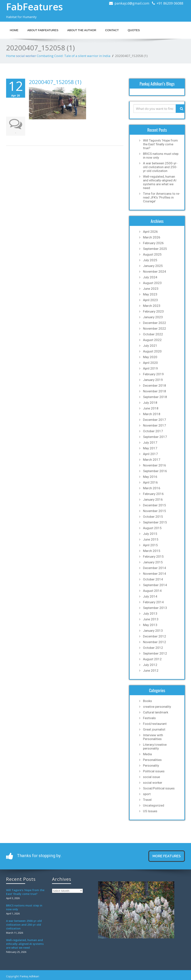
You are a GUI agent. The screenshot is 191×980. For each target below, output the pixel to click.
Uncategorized (154, 805)
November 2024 (155, 272)
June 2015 (151, 539)
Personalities (152, 760)
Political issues (154, 771)
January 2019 (153, 380)
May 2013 (150, 625)
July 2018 (150, 403)
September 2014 (155, 585)
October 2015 (153, 517)
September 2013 (155, 608)
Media (147, 754)
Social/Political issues (159, 788)
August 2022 (152, 340)
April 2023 (150, 300)
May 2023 (150, 294)
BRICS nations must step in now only (161, 156)
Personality (151, 765)
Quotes (134, 30)
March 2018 (152, 414)
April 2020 (150, 363)
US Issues (150, 811)
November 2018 (155, 391)
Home (14, 30)
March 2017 (152, 460)
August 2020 (152, 351)
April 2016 (150, 482)
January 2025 (153, 266)
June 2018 (151, 408)
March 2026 (152, 237)
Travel (147, 800)
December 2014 (155, 568)
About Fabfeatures (43, 30)
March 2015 (152, 551)
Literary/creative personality (155, 746)
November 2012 (155, 642)
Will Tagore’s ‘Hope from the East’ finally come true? (160, 144)
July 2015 (150, 534)
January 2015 (153, 562)
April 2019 (150, 368)
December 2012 (155, 636)
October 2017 (153, 431)
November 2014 (155, 574)
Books (147, 701)
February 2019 (153, 374)
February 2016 (153, 494)
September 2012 (155, 653)
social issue (151, 777)
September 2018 (155, 397)
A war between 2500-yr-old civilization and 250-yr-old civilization (160, 167)
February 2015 (153, 556)
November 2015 (155, 511)
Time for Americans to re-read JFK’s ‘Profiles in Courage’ (162, 197)
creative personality (157, 707)
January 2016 (153, 499)
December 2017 (155, 420)
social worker (26, 56)
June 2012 (151, 670)
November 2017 (155, 425)
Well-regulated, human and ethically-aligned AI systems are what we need (160, 182)
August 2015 (152, 528)
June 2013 (151, 619)
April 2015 (150, 545)
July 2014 (150, 596)
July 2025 (150, 260)
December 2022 (155, 323)
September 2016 (155, 471)
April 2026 (150, 232)
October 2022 (153, 334)
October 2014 (153, 579)
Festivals (149, 718)
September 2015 (155, 522)
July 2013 (150, 613)
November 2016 (155, 465)
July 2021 (150, 346)
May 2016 (150, 477)
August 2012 (152, 659)
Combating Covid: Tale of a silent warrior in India (74, 56)
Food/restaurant (155, 724)
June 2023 (151, 289)
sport (147, 794)
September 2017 (155, 437)
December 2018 (155, 386)
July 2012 (150, 665)
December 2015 (155, 505)
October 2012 (153, 648)
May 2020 (150, 357)
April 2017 (150, 454)
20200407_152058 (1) (55, 82)
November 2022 (155, 329)
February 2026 (153, 243)
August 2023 (152, 283)
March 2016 (152, 488)
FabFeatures (34, 7)
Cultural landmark (156, 712)
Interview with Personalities (153, 737)
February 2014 (153, 602)
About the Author (82, 30)
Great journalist (154, 729)
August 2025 (152, 254)
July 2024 (150, 277)
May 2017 (150, 448)
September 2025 (155, 249)
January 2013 (153, 631)
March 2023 (152, 306)
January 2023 (153, 317)
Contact (112, 30)
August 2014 (152, 591)
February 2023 (153, 311)
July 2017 (150, 443)
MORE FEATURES (167, 856)
